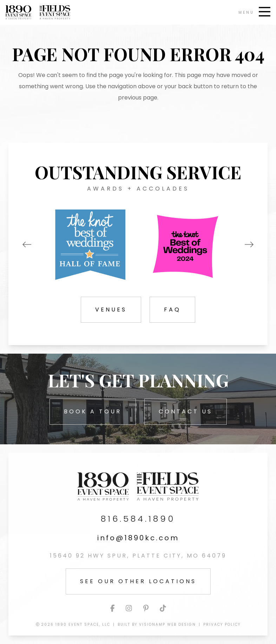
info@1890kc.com (138, 538)
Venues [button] (111, 310)
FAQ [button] (172, 310)
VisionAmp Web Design (167, 624)
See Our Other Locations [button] (138, 581)
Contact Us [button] (186, 411)
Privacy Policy (222, 624)
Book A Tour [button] (93, 411)
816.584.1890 (138, 519)
